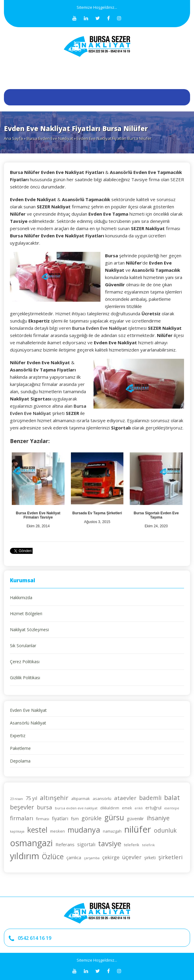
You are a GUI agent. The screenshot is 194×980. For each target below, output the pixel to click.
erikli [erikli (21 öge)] (139, 808)
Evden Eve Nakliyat (28, 710)
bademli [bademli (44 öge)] (150, 798)
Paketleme (20, 748)
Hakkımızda (21, 598)
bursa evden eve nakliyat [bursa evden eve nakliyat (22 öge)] (76, 808)
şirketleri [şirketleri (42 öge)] (170, 857)
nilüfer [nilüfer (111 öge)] (138, 829)
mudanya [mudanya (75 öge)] (84, 830)
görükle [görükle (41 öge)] (92, 818)
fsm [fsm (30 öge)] (75, 818)
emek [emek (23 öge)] (127, 808)
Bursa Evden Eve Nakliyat (50, 138)
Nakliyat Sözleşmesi (29, 630)
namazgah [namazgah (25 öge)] (112, 831)
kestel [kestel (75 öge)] (37, 830)
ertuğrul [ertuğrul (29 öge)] (153, 808)
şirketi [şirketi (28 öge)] (150, 858)
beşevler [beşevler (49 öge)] (22, 807)
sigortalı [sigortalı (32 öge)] (86, 844)
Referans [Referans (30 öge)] (65, 844)
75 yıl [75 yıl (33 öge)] (31, 798)
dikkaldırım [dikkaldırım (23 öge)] (110, 808)
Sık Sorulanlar (23, 646)
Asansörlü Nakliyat (28, 723)
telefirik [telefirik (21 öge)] (148, 845)
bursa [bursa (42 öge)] (45, 807)
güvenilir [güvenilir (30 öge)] (135, 818)
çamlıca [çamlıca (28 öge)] (74, 858)
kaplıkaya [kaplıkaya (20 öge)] (17, 831)
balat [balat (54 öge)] (172, 797)
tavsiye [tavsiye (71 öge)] (110, 843)
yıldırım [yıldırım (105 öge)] (25, 856)
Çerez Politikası (25, 662)
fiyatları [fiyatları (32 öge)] (60, 818)
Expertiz (18, 736)
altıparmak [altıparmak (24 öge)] (81, 798)
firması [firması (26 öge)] (43, 819)
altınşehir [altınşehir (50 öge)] (54, 798)
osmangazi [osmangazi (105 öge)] (31, 843)
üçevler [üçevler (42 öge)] (132, 857)
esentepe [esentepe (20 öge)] (172, 808)
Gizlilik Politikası (25, 678)
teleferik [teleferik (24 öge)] (132, 845)
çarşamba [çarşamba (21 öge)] (92, 858)
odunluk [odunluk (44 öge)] (165, 831)
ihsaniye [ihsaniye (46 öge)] (158, 818)
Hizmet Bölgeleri (26, 614)
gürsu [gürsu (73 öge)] (114, 817)
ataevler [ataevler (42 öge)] (125, 798)
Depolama (20, 761)
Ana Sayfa (13, 138)
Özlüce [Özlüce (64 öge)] (53, 856)
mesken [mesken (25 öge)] (57, 831)
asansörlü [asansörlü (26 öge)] (102, 798)
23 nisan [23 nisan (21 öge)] (16, 799)
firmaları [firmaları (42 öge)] (22, 818)
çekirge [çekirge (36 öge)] (111, 857)
